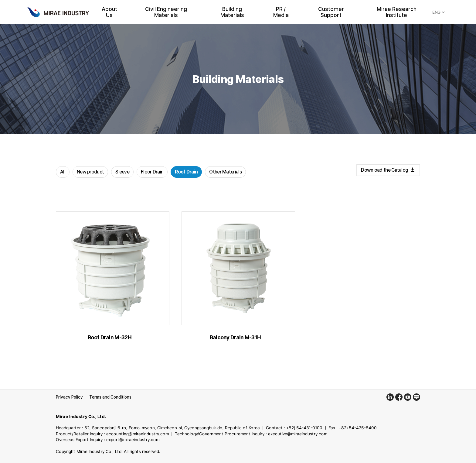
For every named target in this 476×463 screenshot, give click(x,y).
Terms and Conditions (110, 397)
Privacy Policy (69, 397)
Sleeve (122, 172)
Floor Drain (152, 172)
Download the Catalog (388, 170)
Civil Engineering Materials (166, 12)
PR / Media (281, 12)
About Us (109, 12)
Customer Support (331, 12)
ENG (439, 12)
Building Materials (232, 12)
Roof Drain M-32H (110, 337)
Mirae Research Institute (397, 12)
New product (90, 172)
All (63, 172)
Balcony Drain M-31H (235, 337)
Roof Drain (186, 172)
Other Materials (225, 172)
